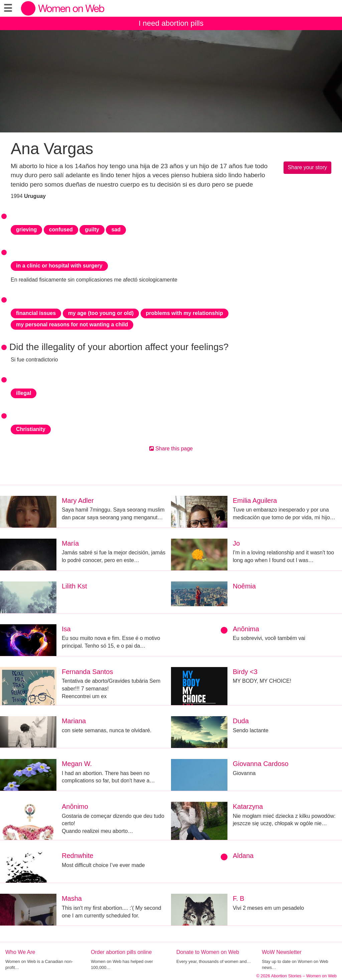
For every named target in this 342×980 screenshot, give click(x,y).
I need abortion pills (171, 23)
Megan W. (77, 764)
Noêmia (244, 586)
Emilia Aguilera (255, 501)
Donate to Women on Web (208, 952)
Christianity (31, 429)
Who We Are (20, 952)
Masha (72, 898)
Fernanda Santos (87, 672)
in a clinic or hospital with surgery (59, 266)
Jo (236, 543)
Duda (241, 721)
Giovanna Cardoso (261, 764)
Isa (66, 629)
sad (116, 230)
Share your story (307, 167)
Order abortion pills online (121, 952)
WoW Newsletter (282, 952)
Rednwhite (78, 856)
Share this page (171, 449)
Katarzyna (248, 806)
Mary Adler (78, 501)
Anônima (246, 629)
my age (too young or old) (101, 313)
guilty (92, 230)
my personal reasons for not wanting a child (72, 324)
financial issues (36, 313)
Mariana (74, 721)
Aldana (243, 856)
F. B (238, 898)
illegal (24, 393)
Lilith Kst (74, 586)
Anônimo (75, 806)
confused (61, 230)
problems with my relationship (185, 313)
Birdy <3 (245, 672)
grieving (26, 230)
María (70, 543)
